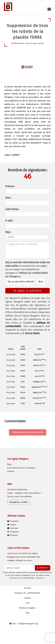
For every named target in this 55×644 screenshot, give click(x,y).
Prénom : (10, 186)
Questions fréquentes (18, 490)
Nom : (8, 198)
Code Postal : (12, 209)
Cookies (28, 598)
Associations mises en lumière (21, 468)
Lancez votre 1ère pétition (20, 497)
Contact (11, 471)
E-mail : (9, 221)
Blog (9, 464)
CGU (28, 603)
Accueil (28, 588)
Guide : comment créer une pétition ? (25, 493)
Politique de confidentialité (27, 593)
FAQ (28, 613)
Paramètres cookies (19, 502)
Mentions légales (27, 608)
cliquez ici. (41, 578)
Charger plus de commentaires (28, 432)
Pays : (8, 232)
